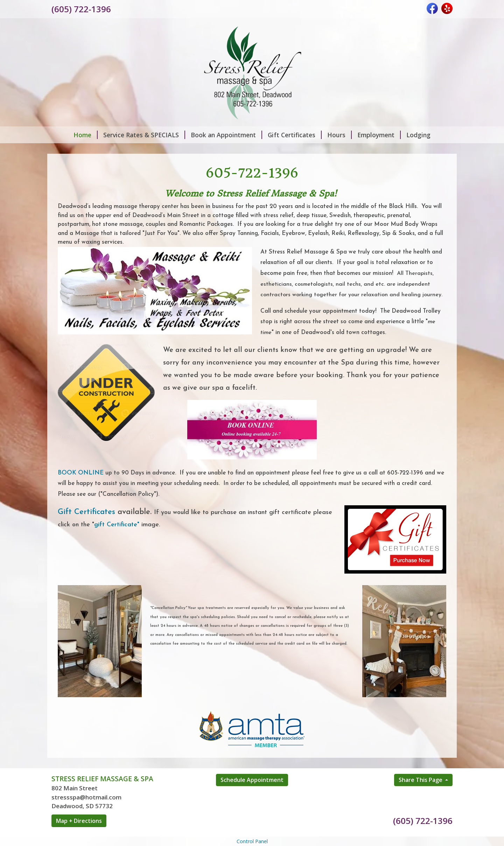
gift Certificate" (117, 525)
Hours (339, 135)
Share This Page (421, 780)
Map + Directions (79, 821)
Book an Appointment (226, 135)
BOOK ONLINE (81, 473)
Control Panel (252, 841)
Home (86, 135)
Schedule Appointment (252, 780)
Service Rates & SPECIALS (144, 135)
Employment (379, 135)
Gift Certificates (295, 135)
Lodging (418, 135)
